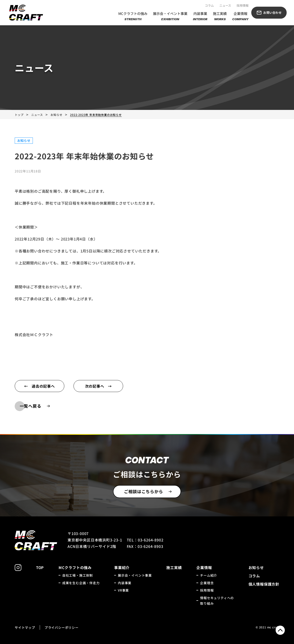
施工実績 (220, 16)
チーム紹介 (209, 575)
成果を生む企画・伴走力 (81, 583)
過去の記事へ (43, 386)
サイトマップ (25, 627)
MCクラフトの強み (133, 16)
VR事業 (123, 590)
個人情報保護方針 (264, 584)
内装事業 (200, 16)
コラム (209, 5)
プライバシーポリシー (62, 627)
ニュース (225, 5)
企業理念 (207, 583)
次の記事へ (95, 386)
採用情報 (243, 5)
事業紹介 (122, 567)
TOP (40, 567)
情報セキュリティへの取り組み (217, 601)
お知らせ (24, 140)
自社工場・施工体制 (78, 575)
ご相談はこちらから (143, 491)
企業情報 (240, 16)
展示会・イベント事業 (170, 16)
